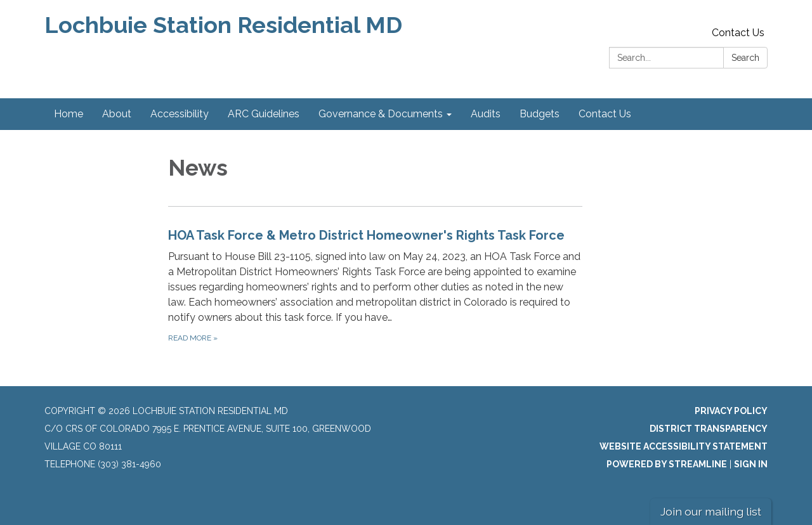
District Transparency (709, 429)
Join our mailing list (711, 511)
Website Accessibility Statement (684, 446)
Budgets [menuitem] (540, 114)
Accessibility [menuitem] (180, 114)
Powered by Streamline (667, 464)
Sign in (751, 464)
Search (745, 58)
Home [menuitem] (69, 114)
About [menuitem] (117, 114)
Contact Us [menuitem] (605, 114)
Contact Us (738, 33)
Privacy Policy (731, 411)
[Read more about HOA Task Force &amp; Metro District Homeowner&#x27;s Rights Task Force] (375, 285)
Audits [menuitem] (486, 114)
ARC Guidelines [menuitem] (264, 114)
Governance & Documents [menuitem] (381, 114)
